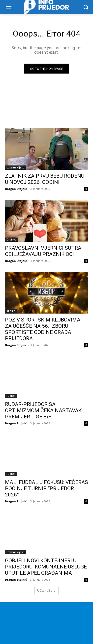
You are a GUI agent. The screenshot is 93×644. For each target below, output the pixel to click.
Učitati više (46, 590)
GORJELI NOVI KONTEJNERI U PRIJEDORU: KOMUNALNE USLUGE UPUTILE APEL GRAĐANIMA (46, 567)
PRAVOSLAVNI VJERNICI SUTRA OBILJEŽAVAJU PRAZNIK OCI (43, 251)
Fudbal (11, 396)
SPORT (11, 311)
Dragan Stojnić (16, 189)
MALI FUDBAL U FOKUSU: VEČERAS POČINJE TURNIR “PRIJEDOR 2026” (46, 488)
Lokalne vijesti (15, 167)
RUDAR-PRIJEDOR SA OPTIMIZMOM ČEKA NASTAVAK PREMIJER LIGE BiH (43, 410)
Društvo (11, 240)
